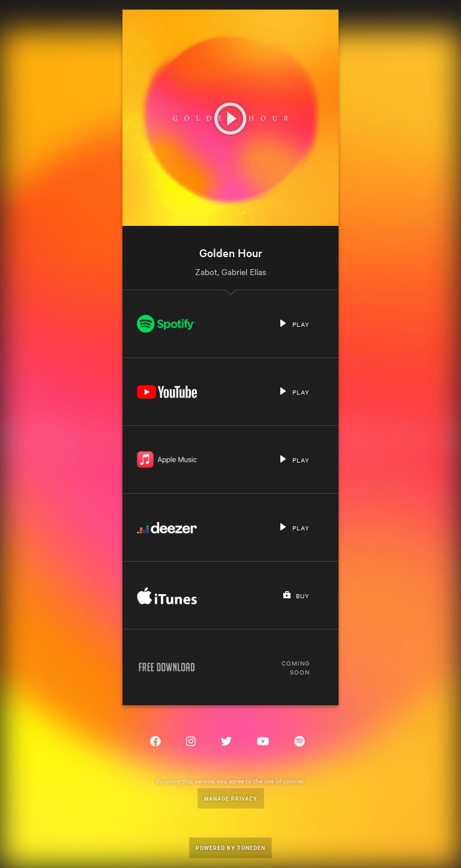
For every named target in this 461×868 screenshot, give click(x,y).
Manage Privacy (231, 798)
